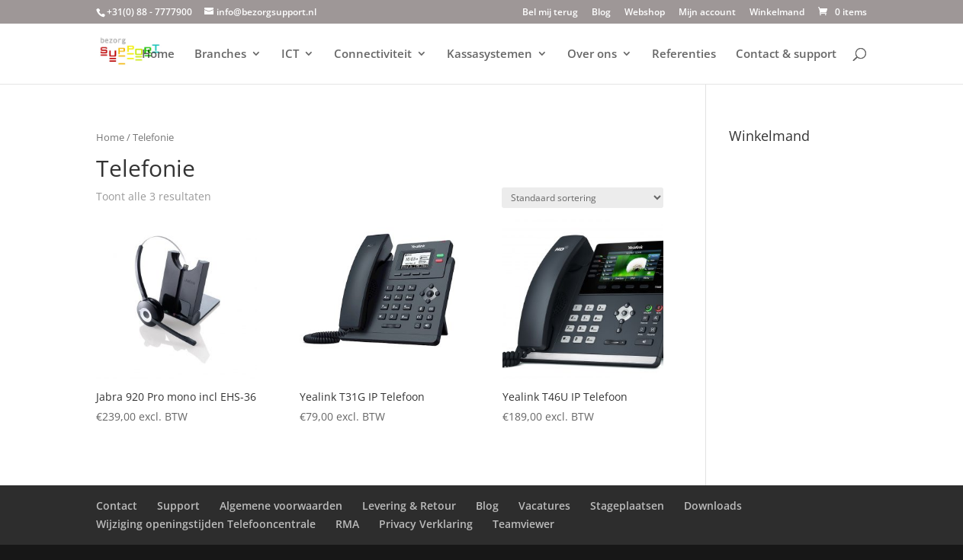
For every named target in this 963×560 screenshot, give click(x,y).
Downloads (713, 506)
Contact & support (786, 54)
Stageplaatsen (627, 506)
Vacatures (544, 506)
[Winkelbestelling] (583, 198)
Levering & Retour (409, 506)
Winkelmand (777, 13)
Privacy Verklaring (426, 524)
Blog (601, 13)
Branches (220, 54)
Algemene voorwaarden (281, 506)
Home (158, 54)
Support (178, 506)
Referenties (684, 54)
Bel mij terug (550, 13)
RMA (347, 524)
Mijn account (707, 13)
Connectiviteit (373, 54)
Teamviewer (523, 524)
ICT (290, 54)
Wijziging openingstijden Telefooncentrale (206, 524)
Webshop (645, 13)
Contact (117, 506)
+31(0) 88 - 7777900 (149, 12)
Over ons (592, 54)
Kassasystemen (490, 54)
